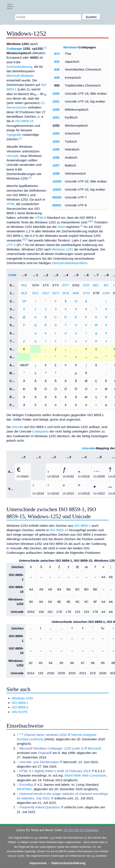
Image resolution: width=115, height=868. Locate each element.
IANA (61, 227)
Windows (70, 47)
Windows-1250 (22, 698)
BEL (96, 285)
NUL (24, 285)
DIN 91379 (19, 712)
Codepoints (41, 431)
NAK (76, 293)
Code (12, 275)
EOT (65, 285)
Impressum (38, 863)
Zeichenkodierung (19, 67)
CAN (106, 293)
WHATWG (24, 789)
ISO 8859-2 (20, 707)
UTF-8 (11, 245)
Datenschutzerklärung (69, 863)
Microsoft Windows (20, 76)
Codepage (14, 48)
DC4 (66, 293)
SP (24, 301)
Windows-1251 (62, 249)
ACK (86, 285)
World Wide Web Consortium (85, 775)
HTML (11, 204)
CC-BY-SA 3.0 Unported (81, 830)
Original (43, 753)
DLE (24, 293)
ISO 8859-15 (24, 121)
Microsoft (94, 748)
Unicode (12, 156)
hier (36, 838)
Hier (52, 838)
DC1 (35, 293)
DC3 (56, 293)
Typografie (14, 135)
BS (106, 285)
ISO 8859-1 (82, 526)
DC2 (46, 293)
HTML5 (40, 218)
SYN (86, 293)
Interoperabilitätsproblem (70, 263)
